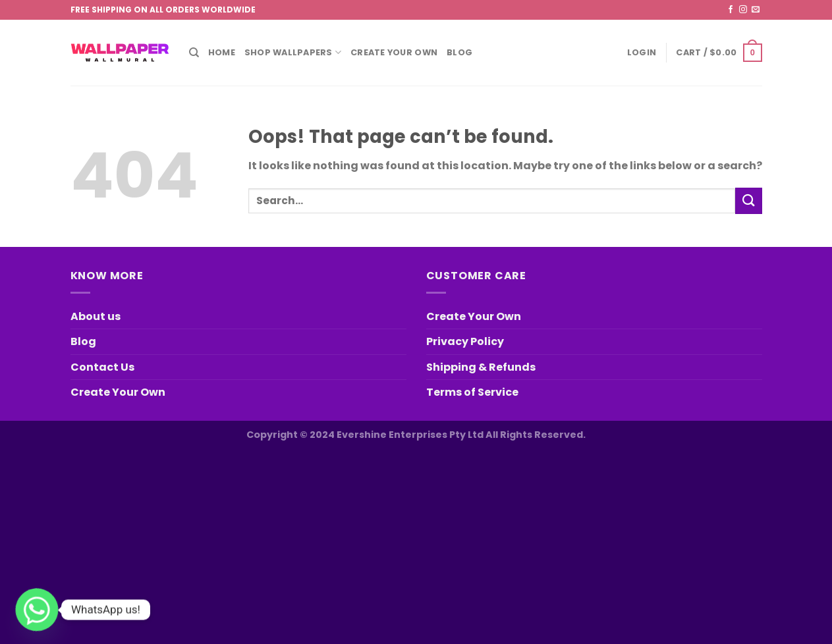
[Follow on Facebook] (731, 10)
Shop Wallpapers (293, 52)
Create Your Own (394, 52)
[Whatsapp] (37, 610)
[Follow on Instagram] (743, 10)
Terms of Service (472, 392)
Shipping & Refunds (481, 367)
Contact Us (102, 367)
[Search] (194, 53)
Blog (459, 52)
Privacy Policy (465, 341)
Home (222, 52)
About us (96, 316)
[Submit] (748, 201)
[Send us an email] (756, 10)
